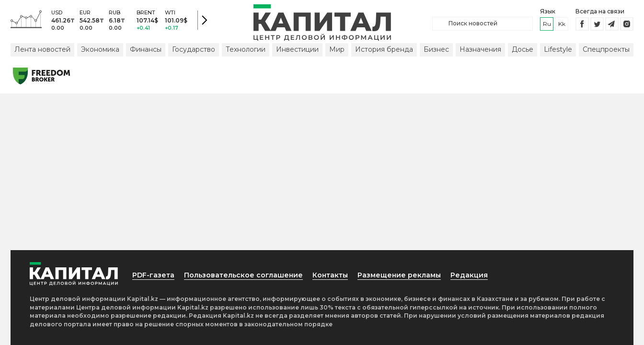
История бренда (384, 49)
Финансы (146, 49)
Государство (194, 49)
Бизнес (436, 49)
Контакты (330, 275)
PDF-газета (153, 275)
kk (562, 24)
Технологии (246, 49)
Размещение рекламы (399, 275)
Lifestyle (558, 49)
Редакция (469, 275)
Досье (523, 49)
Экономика (100, 49)
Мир (337, 49)
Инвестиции (297, 49)
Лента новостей (42, 49)
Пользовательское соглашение (243, 275)
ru (547, 24)
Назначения (480, 49)
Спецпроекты (606, 49)
